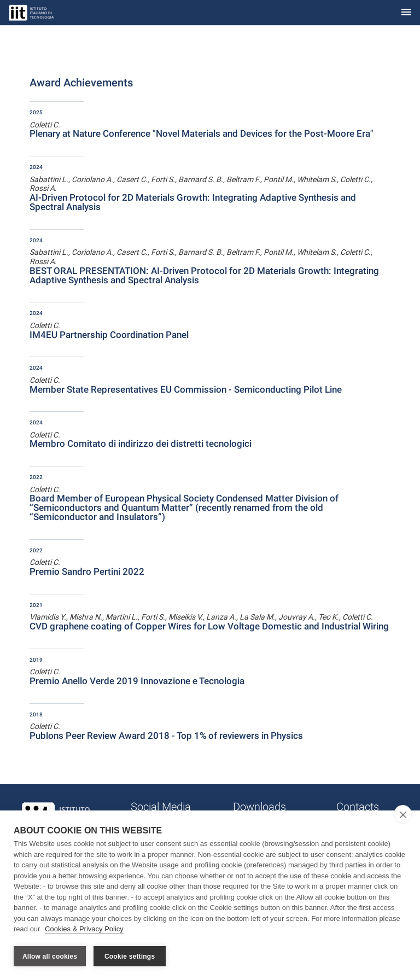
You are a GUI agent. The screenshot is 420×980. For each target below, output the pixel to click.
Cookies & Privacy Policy (84, 930)
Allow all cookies (50, 956)
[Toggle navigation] (406, 13)
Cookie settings (130, 956)
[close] (403, 815)
